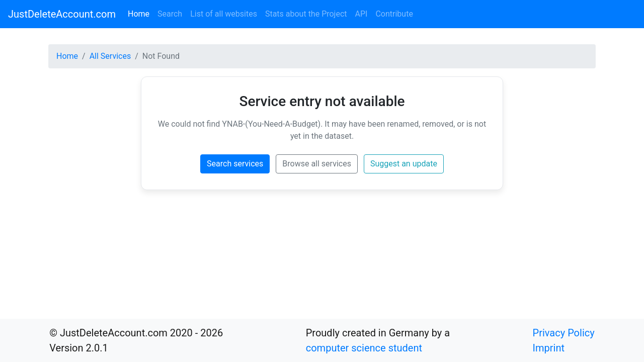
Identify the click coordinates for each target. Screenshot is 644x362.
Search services (235, 164)
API (361, 14)
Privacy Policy (564, 333)
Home (141, 13)
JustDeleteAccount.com (62, 14)
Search (170, 14)
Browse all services (317, 164)
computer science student (364, 348)
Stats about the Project (306, 14)
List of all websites (224, 14)
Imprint (549, 348)
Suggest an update (404, 164)
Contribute (394, 14)
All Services (110, 56)
